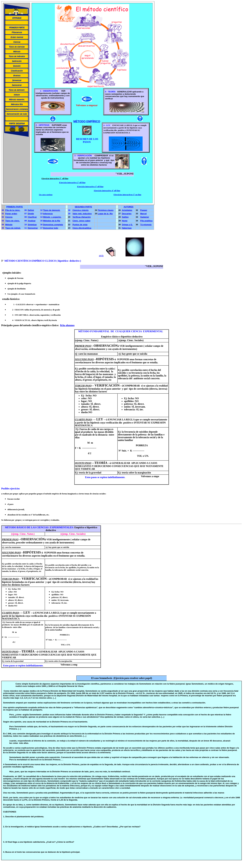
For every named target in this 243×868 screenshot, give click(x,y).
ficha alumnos (67, 325)
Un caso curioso (46, 195)
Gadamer (145, 217)
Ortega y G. (127, 225)
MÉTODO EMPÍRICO (87, 121)
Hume (125, 221)
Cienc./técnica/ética (82, 228)
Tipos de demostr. (52, 210)
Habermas (127, 228)
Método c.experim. (52, 217)
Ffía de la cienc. (13, 210)
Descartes (127, 214)
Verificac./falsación (82, 217)
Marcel (143, 214)
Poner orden (11, 214)
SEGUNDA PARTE (83, 207)
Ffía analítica (146, 221)
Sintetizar (32, 225)
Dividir (31, 214)
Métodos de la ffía (52, 221)
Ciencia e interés (81, 210)
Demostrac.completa (53, 225)
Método (9, 225)
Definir (31, 210)
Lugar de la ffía (105, 214)
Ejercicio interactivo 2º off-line (72, 182)
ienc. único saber (82, 221)
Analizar (32, 221)
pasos (16, 325)
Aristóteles (127, 210)
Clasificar (32, 217)
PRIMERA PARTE (15, 207)
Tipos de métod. (13, 228)
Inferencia (48, 214)
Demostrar (33, 228)
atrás (101, 256)
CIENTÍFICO (23, 261)
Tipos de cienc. (13, 221)
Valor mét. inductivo (82, 214)
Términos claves (106, 210)
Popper (144, 210)
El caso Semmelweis (102, 678)
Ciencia (9, 217)
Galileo (125, 217)
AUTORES (128, 207)
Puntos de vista (80, 225)
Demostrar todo (51, 228)
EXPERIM (56, 527)
